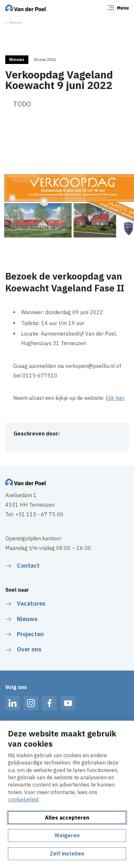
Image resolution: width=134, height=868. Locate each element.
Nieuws (16, 22)
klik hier (115, 398)
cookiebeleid (23, 799)
